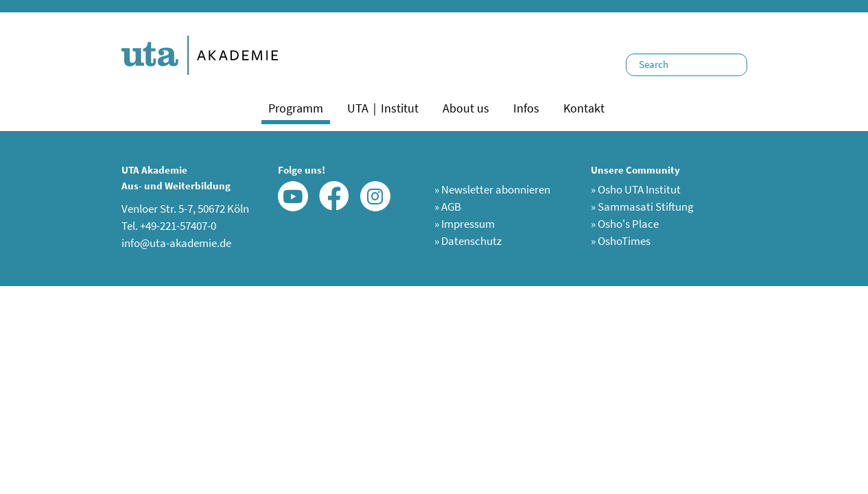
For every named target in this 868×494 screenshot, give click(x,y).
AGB (448, 207)
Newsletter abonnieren (492, 189)
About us (466, 108)
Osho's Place (625, 224)
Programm (296, 108)
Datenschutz (468, 241)
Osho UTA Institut (636, 189)
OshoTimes (621, 241)
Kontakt (584, 108)
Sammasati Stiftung (642, 207)
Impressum (465, 224)
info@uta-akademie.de (176, 243)
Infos (526, 108)
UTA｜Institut (383, 108)
